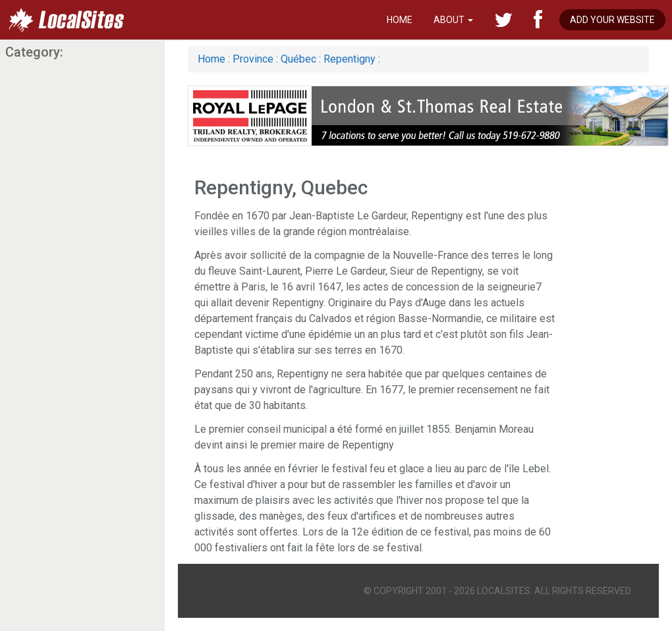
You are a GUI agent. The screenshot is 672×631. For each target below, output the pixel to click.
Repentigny (350, 59)
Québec (298, 59)
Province (253, 59)
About (453, 20)
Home (400, 20)
